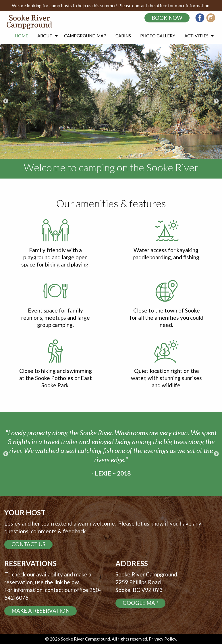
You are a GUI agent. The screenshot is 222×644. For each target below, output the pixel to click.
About (45, 36)
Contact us (28, 544)
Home (22, 36)
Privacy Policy (162, 639)
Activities (196, 36)
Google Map (140, 603)
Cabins (123, 36)
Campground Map (85, 36)
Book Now (167, 18)
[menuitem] (22, 36)
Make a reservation (40, 611)
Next (216, 101)
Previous (6, 101)
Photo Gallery (158, 36)
